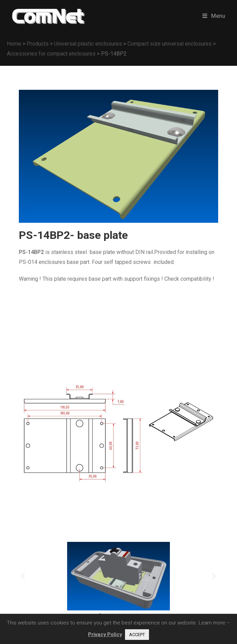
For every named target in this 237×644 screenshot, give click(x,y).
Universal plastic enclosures (88, 44)
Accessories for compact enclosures (51, 54)
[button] (23, 576)
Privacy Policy (105, 634)
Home (14, 44)
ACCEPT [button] (137, 635)
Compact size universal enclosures (170, 44)
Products (38, 44)
